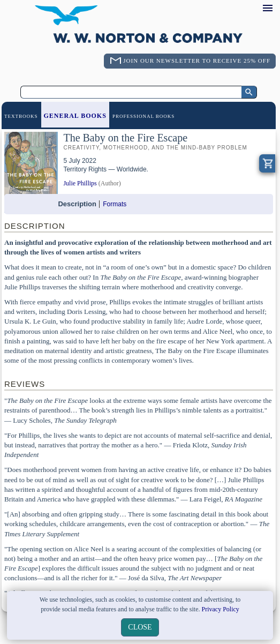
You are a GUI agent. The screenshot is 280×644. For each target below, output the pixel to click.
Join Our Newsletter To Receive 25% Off (197, 61)
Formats (115, 204)
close (140, 627)
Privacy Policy (221, 609)
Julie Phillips (80, 183)
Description (77, 204)
